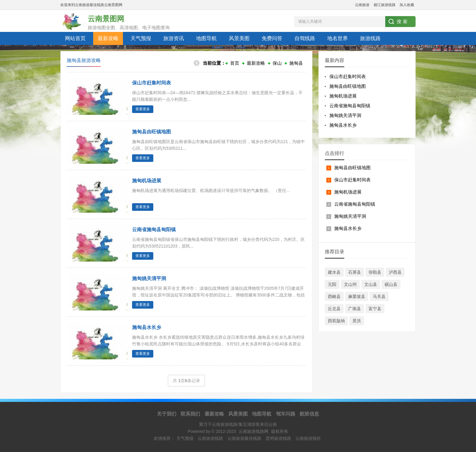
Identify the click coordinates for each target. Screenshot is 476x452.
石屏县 (355, 272)
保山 (277, 63)
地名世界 (338, 38)
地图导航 (206, 38)
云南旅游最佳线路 (244, 438)
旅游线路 (370, 38)
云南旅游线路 (210, 438)
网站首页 (75, 38)
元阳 (332, 284)
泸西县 (395, 272)
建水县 (334, 272)
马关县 (379, 296)
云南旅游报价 (308, 438)
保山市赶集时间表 (151, 83)
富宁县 (375, 309)
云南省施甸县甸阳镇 (154, 229)
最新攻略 (108, 38)
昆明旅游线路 (278, 438)
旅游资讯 (174, 38)
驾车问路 (286, 414)
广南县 (355, 309)
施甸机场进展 (147, 181)
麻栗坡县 (357, 296)
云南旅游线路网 (253, 431)
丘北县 (334, 309)
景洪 (357, 321)
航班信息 (309, 414)
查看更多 (143, 109)
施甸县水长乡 (147, 327)
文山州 (350, 284)
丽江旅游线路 (385, 5)
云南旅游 (362, 5)
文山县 (371, 284)
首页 (235, 63)
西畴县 (334, 296)
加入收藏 (407, 5)
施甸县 (296, 63)
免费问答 (272, 38)
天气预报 (141, 38)
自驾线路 (305, 38)
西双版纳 (336, 321)
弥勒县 (375, 272)
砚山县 (391, 284)
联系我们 (190, 414)
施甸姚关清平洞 (149, 278)
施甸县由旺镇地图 (151, 132)
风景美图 (239, 38)
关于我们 (167, 414)
